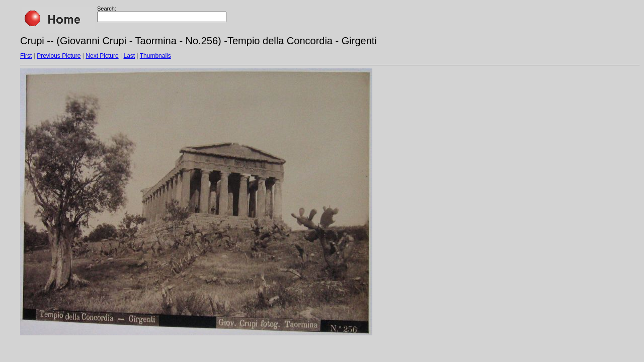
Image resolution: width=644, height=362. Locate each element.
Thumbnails (155, 56)
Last (129, 56)
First (26, 56)
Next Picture (102, 56)
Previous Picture (59, 56)
